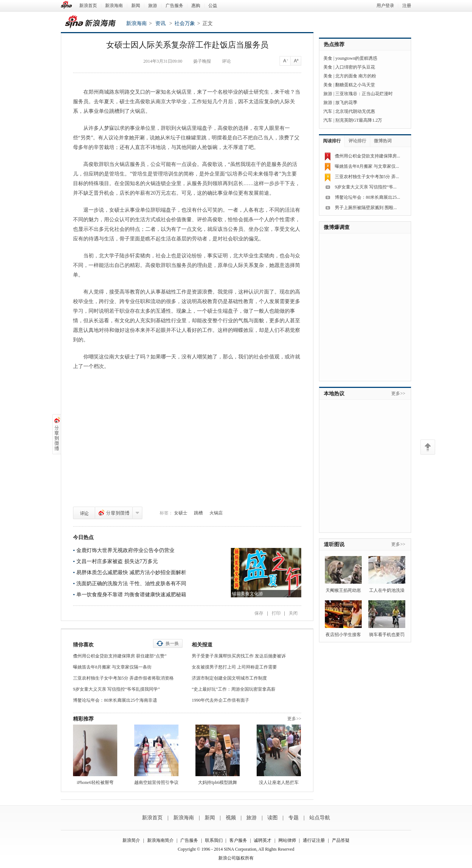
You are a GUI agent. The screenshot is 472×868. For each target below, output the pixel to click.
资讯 (160, 23)
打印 (276, 613)
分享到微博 (114, 513)
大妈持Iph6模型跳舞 (218, 782)
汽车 (328, 111)
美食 (328, 58)
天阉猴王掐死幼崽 (343, 590)
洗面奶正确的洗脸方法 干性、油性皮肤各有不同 (131, 584)
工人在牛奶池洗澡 (387, 590)
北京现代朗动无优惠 (355, 111)
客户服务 (238, 840)
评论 (84, 513)
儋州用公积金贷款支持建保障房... (367, 156)
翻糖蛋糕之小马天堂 (355, 85)
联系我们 (214, 840)
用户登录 (385, 6)
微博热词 (383, 141)
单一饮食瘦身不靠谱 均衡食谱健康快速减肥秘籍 (131, 595)
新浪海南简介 (160, 840)
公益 (213, 6)
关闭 (293, 613)
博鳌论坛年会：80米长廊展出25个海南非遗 (115, 700)
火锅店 (216, 513)
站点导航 (320, 818)
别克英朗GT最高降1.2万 (359, 120)
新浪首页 (88, 6)
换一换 (172, 643)
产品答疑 (341, 840)
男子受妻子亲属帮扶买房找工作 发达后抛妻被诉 (239, 656)
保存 (259, 613)
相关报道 (202, 645)
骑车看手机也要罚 (387, 635)
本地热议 (334, 394)
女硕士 (181, 513)
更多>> (294, 719)
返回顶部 (428, 447)
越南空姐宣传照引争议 (156, 782)
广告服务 (174, 6)
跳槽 (198, 513)
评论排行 (357, 141)
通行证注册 (314, 840)
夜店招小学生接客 (343, 635)
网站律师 (287, 840)
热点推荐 (334, 44)
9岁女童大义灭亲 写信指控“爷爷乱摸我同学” (117, 689)
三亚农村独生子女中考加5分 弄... (367, 177)
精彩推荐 (83, 719)
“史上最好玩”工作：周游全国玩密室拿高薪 (234, 689)
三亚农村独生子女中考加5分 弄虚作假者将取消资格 (123, 678)
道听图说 (334, 544)
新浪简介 (131, 840)
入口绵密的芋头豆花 (355, 67)
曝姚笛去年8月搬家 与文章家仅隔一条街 (112, 667)
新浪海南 (114, 6)
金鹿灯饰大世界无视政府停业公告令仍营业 (125, 550)
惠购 (196, 6)
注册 (407, 6)
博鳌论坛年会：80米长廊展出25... (367, 197)
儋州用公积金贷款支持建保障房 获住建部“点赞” (120, 656)
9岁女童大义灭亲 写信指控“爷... (366, 187)
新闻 (136, 6)
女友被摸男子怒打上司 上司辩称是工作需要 (234, 667)
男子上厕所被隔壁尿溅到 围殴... (366, 208)
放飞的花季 (346, 103)
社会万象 (185, 23)
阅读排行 (332, 141)
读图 (273, 818)
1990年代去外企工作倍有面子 (221, 700)
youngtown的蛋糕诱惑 (356, 58)
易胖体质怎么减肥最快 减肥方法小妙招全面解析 (131, 572)
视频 (231, 818)
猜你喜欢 (83, 645)
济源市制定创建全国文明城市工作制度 (229, 678)
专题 (294, 818)
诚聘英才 (263, 840)
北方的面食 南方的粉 (356, 76)
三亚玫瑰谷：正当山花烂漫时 (364, 94)
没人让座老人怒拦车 (279, 782)
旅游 (153, 6)
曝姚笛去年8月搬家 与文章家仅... (367, 166)
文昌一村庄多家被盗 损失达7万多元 (117, 561)
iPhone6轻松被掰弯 (95, 782)
